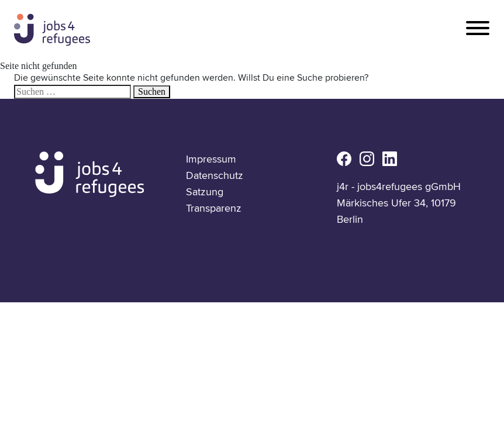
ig (367, 159)
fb (344, 159)
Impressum (211, 159)
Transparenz (214, 208)
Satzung (205, 192)
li (390, 159)
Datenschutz (215, 175)
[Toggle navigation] (478, 29)
